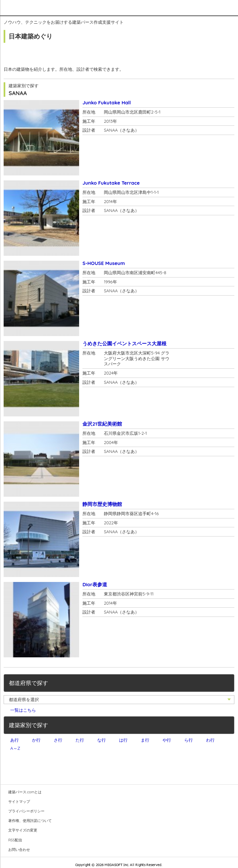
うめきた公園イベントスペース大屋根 (124, 343)
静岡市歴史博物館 (102, 504)
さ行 (58, 740)
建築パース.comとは (25, 792)
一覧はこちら (23, 710)
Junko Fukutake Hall (107, 103)
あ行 (15, 740)
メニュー (229, 7)
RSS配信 (15, 840)
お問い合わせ (19, 850)
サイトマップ (19, 802)
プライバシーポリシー (26, 811)
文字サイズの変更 (23, 830)
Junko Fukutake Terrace (111, 183)
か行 (36, 740)
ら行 (189, 740)
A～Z (15, 748)
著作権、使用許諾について (30, 821)
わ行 (210, 740)
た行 (80, 740)
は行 (123, 740)
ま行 (145, 740)
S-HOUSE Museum (104, 263)
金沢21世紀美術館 (102, 424)
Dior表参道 (95, 584)
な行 (102, 740)
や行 (167, 740)
